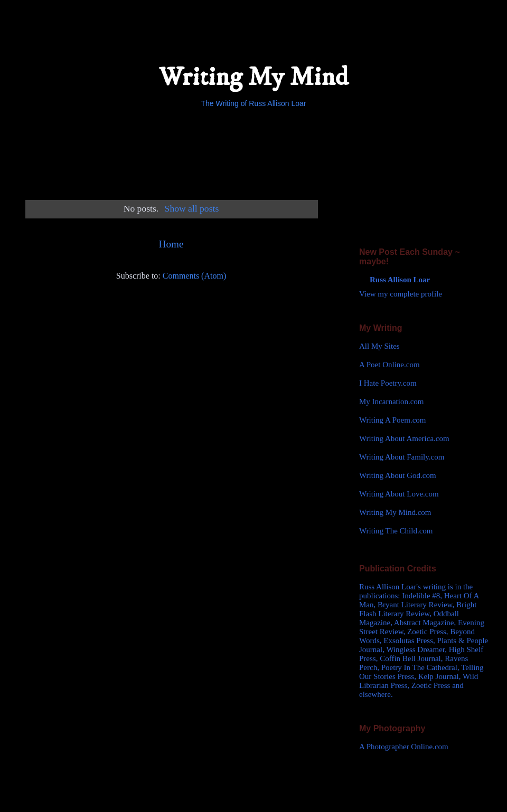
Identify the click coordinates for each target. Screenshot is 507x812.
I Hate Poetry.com (388, 383)
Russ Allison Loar (400, 280)
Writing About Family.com (402, 457)
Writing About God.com (398, 475)
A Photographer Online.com (404, 747)
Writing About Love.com (399, 494)
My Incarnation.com (391, 402)
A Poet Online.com (389, 365)
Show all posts (192, 208)
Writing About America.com (404, 438)
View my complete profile (401, 294)
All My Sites (379, 346)
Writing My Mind (253, 77)
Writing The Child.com (396, 531)
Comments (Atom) (194, 276)
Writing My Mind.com (395, 512)
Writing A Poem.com (392, 420)
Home (171, 244)
